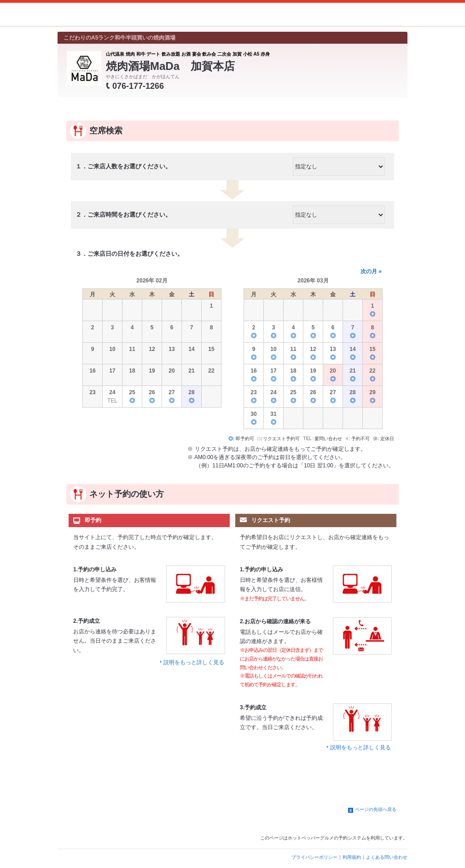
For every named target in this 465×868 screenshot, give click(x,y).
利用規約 (352, 857)
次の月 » (371, 271)
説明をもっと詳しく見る (194, 662)
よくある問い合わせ (387, 857)
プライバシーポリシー (314, 857)
